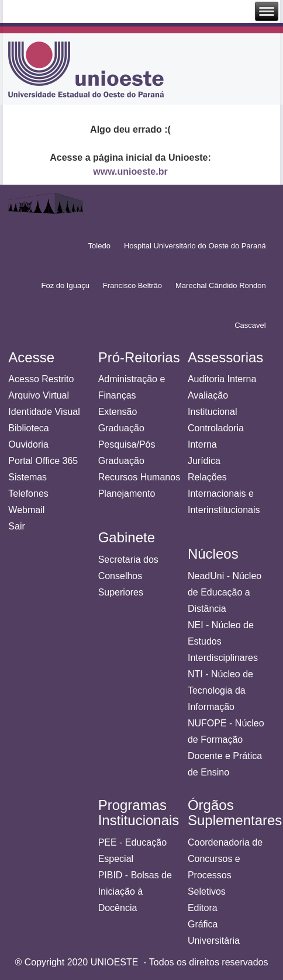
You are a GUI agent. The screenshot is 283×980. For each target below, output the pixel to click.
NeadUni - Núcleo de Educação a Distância (225, 592)
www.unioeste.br (130, 172)
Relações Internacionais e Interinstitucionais (224, 494)
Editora (203, 908)
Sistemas (27, 477)
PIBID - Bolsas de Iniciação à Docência (135, 891)
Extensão (118, 412)
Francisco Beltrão (132, 285)
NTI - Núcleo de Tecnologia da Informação (220, 690)
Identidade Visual (44, 412)
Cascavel (250, 325)
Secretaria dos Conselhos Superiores (128, 576)
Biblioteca (28, 428)
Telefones (28, 494)
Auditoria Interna (222, 379)
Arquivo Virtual (39, 395)
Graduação (121, 428)
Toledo (99, 246)
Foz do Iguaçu (65, 285)
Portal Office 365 (43, 461)
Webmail (26, 510)
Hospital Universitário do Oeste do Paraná (195, 246)
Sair (16, 526)
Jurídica (204, 461)
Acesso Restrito (41, 379)
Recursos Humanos (139, 477)
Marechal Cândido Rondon (221, 285)
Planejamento (127, 494)
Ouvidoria (28, 444)
